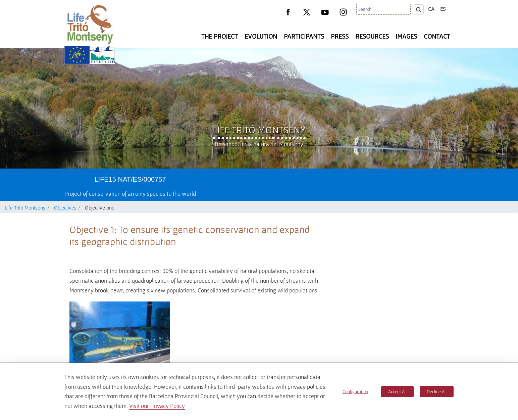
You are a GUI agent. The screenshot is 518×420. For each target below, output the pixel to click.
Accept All (397, 391)
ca (431, 9)
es (443, 9)
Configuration (355, 391)
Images (406, 36)
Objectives (65, 207)
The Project (220, 36)
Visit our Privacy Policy (157, 406)
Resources (372, 36)
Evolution (261, 36)
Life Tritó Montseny (259, 130)
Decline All (437, 391)
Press (340, 36)
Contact (437, 36)
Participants (304, 36)
